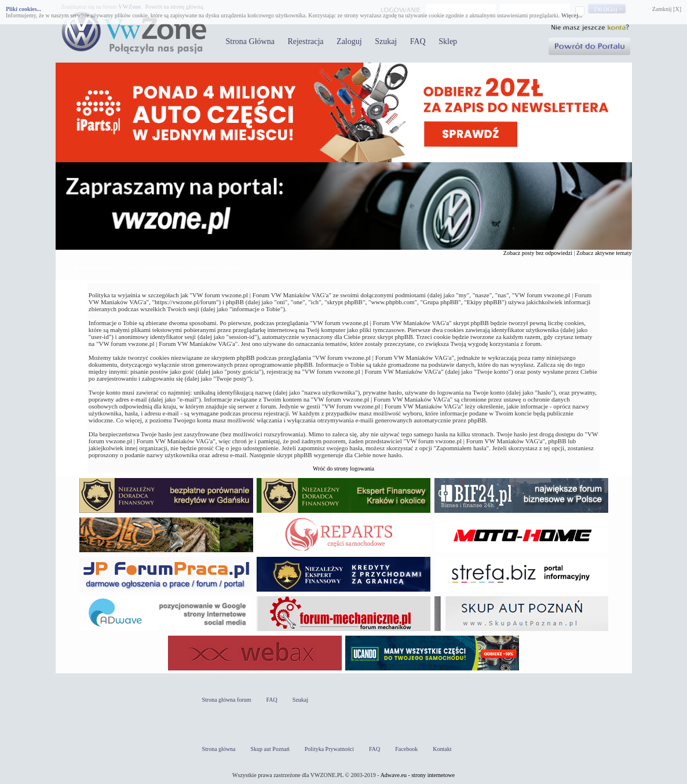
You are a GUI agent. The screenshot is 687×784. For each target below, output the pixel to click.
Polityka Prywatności (329, 749)
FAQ (418, 41)
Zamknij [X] (667, 9)
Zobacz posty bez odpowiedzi (538, 253)
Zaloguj (349, 41)
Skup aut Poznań (270, 749)
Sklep (448, 41)
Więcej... (572, 15)
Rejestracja (305, 41)
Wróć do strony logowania (344, 468)
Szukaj (386, 41)
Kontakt (442, 749)
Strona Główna (250, 41)
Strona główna (219, 749)
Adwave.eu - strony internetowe (418, 775)
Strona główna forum (227, 700)
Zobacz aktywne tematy (604, 253)
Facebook (406, 749)
